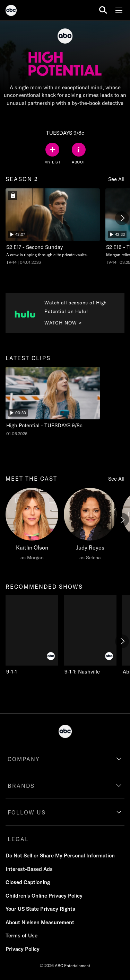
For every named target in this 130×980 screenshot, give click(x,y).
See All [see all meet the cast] (116, 479)
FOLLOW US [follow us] (27, 812)
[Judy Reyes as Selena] (90, 526)
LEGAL (18, 839)
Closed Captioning (28, 882)
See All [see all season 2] (116, 179)
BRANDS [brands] (21, 786)
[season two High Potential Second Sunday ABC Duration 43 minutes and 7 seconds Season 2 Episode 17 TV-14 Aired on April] (53, 227)
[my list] (52, 154)
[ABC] (11, 11)
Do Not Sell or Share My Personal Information (60, 856)
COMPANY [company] (24, 759)
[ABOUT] (79, 154)
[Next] (122, 218)
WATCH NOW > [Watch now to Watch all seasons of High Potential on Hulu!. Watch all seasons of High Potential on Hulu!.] (63, 323)
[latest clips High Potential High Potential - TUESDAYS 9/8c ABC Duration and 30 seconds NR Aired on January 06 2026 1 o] (53, 402)
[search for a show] (103, 10)
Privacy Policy (23, 949)
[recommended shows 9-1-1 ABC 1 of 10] (32, 635)
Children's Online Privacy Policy (44, 896)
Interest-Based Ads (29, 869)
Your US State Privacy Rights (40, 909)
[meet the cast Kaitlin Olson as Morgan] (32, 526)
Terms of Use (21, 936)
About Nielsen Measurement (40, 922)
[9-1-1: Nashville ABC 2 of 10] (90, 635)
